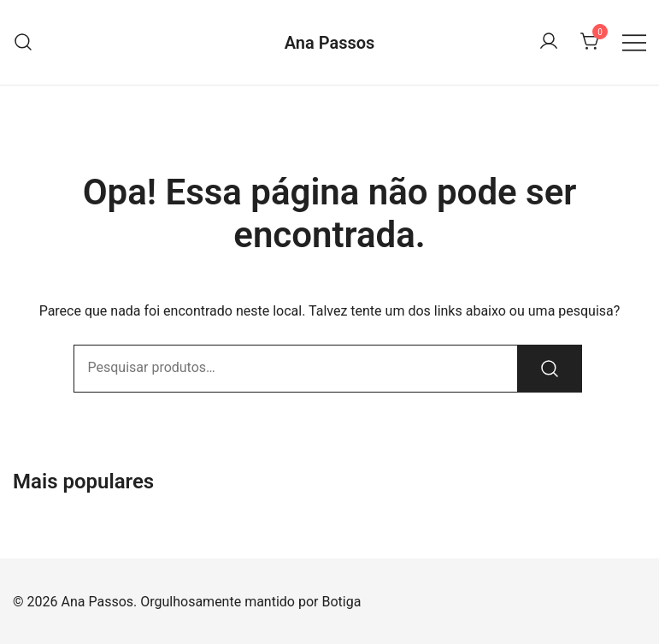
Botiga (341, 602)
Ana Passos (330, 43)
